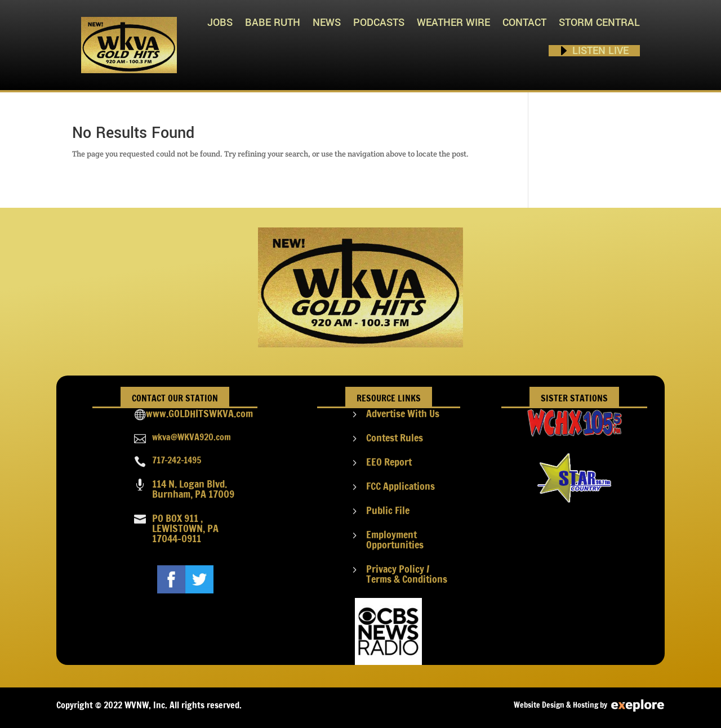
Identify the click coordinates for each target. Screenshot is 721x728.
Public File (388, 510)
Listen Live (600, 51)
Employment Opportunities (395, 539)
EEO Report (389, 462)
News (327, 23)
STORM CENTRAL (599, 23)
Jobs (220, 23)
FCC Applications (400, 486)
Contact (524, 23)
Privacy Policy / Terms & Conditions (407, 574)
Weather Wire (453, 23)
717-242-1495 (177, 460)
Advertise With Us (403, 413)
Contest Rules (395, 437)
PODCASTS (379, 23)
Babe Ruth (273, 23)
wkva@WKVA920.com (192, 437)
